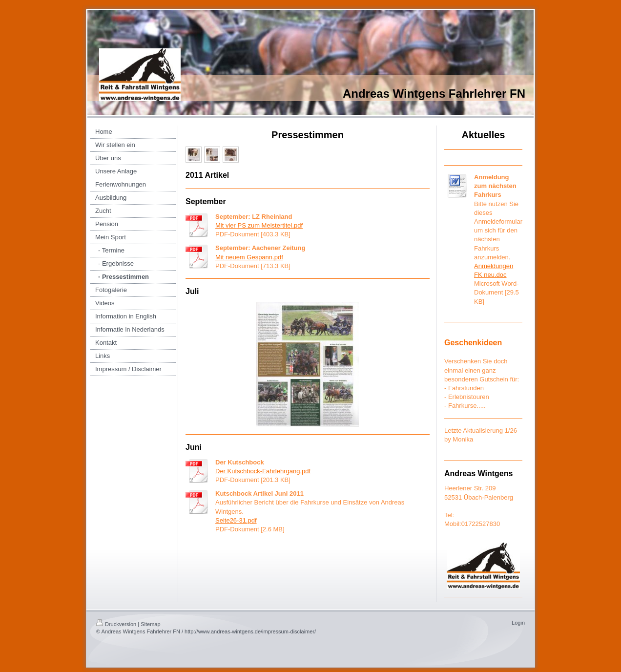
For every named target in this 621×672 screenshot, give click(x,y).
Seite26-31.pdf (236, 520)
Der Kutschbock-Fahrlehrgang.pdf (263, 471)
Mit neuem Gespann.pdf (249, 257)
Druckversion (116, 624)
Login (518, 623)
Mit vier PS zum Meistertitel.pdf (259, 225)
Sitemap (150, 624)
